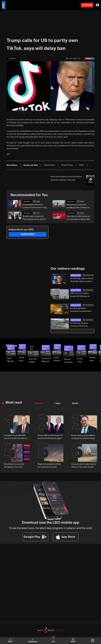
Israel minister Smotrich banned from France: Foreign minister (35, 206)
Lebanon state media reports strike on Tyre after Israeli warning (84, 465)
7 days (57, 403)
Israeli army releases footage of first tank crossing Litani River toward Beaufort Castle (82, 325)
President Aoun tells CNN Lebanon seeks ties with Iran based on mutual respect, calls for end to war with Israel (17, 437)
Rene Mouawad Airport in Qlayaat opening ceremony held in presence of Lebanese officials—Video (12, 360)
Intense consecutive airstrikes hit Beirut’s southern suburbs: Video (69, 361)
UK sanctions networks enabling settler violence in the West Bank (78, 206)
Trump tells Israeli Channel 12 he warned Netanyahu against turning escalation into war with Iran (50, 437)
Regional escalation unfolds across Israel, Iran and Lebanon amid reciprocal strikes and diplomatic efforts (50, 465)
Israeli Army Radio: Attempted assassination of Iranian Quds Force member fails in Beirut (82, 310)
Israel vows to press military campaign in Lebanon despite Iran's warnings (84, 437)
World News (27, 202)
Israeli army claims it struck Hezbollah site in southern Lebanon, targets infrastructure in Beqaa (82, 280)
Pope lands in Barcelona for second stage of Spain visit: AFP (78, 218)
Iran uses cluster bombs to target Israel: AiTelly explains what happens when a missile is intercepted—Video (34, 361)
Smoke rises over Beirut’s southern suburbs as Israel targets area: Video (93, 359)
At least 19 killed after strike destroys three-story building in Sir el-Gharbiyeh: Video (46, 360)
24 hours (38, 403)
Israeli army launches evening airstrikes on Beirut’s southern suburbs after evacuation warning (82, 360)
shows (73, 640)
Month (74, 403)
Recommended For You (29, 195)
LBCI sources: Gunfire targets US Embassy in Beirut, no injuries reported (82, 295)
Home (11, 640)
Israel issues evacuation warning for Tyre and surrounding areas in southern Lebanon (14, 465)
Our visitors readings (68, 269)
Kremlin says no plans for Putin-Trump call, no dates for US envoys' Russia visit (35, 218)
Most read (14, 402)
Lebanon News (76, 275)
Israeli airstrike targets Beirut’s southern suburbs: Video (58, 359)
